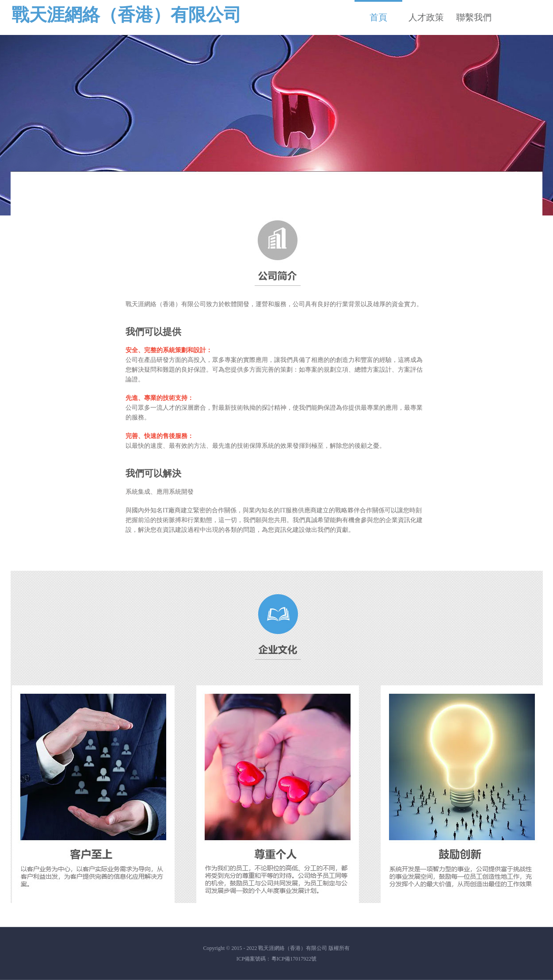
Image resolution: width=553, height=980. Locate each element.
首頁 (378, 11)
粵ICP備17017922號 (294, 959)
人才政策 (426, 17)
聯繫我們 (474, 17)
